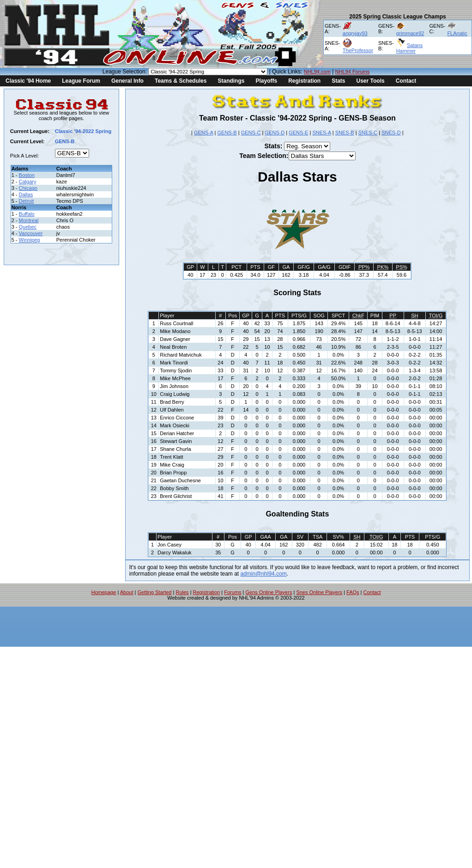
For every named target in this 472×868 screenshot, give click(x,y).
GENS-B (227, 133)
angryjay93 (355, 33)
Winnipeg (30, 240)
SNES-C (368, 133)
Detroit (26, 201)
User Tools (371, 81)
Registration (304, 81)
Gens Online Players (269, 592)
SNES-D (391, 133)
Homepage (104, 592)
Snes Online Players (319, 592)
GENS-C (251, 133)
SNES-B (345, 133)
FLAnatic (457, 33)
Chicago (28, 188)
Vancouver (31, 233)
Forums (233, 592)
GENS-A (204, 133)
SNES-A (321, 133)
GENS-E (298, 133)
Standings (231, 81)
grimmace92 (410, 33)
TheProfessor (358, 50)
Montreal (29, 220)
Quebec (28, 227)
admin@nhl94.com (264, 574)
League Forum (81, 81)
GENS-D (275, 133)
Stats (338, 81)
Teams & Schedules (181, 81)
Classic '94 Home (28, 81)
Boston (27, 175)
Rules (182, 592)
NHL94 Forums (353, 72)
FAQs (353, 592)
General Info (127, 81)
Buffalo (27, 214)
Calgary (28, 182)
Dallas (26, 194)
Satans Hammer (409, 48)
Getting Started (154, 592)
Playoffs (266, 81)
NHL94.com (317, 72)
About (127, 592)
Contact (406, 81)
